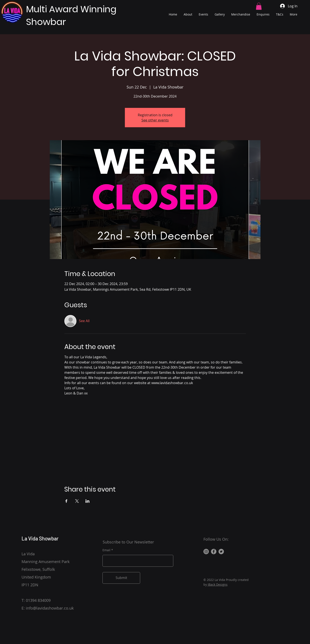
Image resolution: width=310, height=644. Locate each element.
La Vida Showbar (40, 538)
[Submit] (121, 578)
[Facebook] (214, 552)
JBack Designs (218, 584)
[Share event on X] (77, 501)
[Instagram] (206, 552)
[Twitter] (221, 552)
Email (106, 550)
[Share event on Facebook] (66, 501)
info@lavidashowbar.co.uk (50, 608)
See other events (155, 120)
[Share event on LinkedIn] (88, 501)
